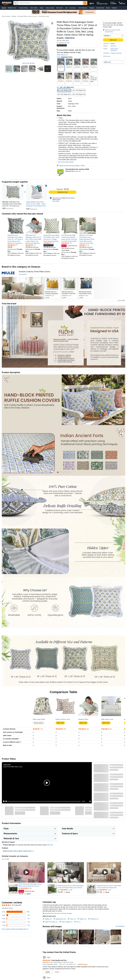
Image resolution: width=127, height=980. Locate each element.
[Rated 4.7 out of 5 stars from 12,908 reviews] (71, 890)
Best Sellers (34, 8)
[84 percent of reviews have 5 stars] (16, 912)
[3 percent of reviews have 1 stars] (16, 925)
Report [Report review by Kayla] (57, 972)
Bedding (14, 16)
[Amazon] (7, 3)
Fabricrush (113, 46)
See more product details (66, 162)
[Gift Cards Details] (63, 8)
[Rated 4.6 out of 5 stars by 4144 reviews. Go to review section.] (69, 296)
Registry (92, 8)
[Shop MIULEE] (23, 274)
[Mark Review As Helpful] (48, 972)
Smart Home (100, 8)
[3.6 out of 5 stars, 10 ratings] (84, 245)
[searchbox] (51, 3)
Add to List (107, 62)
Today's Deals (50, 8)
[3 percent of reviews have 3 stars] (16, 919)
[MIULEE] (8, 273)
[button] (4, 8)
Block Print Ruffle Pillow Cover (13, 767)
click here (50, 845)
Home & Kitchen (6, 16)
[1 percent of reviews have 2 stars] (16, 922)
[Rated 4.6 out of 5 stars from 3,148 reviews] (110, 890)
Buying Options (39, 723)
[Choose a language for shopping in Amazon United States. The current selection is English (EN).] (91, 3)
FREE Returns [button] (62, 55)
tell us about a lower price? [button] (24, 851)
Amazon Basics (24, 8)
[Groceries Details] (76, 8)
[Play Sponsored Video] (26, 872)
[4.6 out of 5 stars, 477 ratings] (13, 245)
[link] (37, 192)
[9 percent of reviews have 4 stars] (16, 915)
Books (42, 8)
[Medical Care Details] (17, 8)
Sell (66, 8)
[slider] (43, 801)
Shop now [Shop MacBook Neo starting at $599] (77, 171)
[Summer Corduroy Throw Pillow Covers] (34, 272)
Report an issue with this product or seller (71, 166)
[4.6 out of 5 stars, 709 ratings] (49, 243)
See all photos (120, 926)
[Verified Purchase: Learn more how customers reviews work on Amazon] (83, 964)
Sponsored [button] (121, 300)
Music (108, 8)
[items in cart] (122, 3)
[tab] (58, 472)
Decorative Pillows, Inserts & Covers (27, 16)
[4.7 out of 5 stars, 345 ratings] (67, 243)
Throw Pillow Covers (44, 16)
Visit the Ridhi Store (63, 41)
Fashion (114, 8)
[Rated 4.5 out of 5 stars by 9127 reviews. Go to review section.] (52, 296)
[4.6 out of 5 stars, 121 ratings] (31, 245)
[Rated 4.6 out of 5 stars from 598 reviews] (31, 888)
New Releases (83, 8)
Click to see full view (28, 63)
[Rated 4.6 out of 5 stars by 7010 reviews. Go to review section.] (86, 296)
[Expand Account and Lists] (108, 4)
